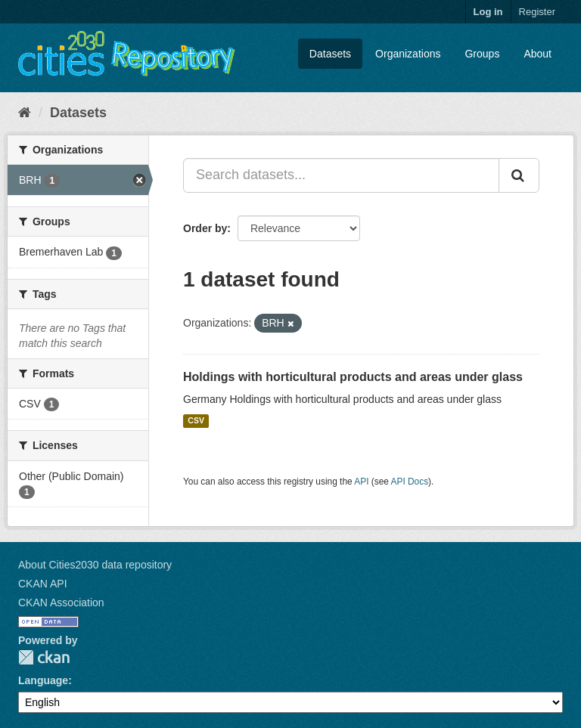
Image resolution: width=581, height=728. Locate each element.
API (361, 482)
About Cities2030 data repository (95, 565)
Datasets (330, 54)
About (538, 54)
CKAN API (43, 584)
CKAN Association (61, 603)
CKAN (44, 657)
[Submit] (519, 175)
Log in (488, 12)
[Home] (25, 113)
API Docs (410, 482)
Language (43, 680)
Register (537, 12)
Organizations (408, 54)
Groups (482, 54)
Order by (205, 228)
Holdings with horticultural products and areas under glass (353, 377)
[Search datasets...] (341, 175)
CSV (196, 421)
